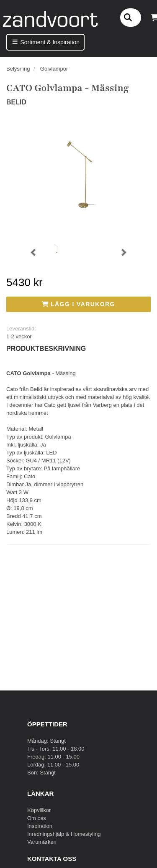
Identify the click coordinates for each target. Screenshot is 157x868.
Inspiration (40, 826)
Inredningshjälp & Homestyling (64, 834)
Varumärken (42, 842)
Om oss (37, 818)
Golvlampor (54, 69)
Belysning (18, 69)
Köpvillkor (39, 810)
